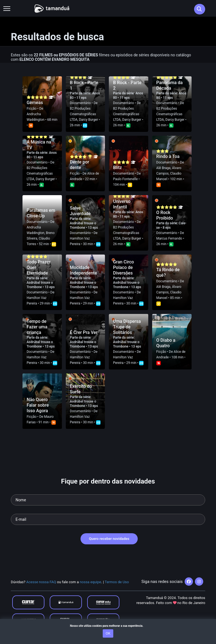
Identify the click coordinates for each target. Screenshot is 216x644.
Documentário (80, 103)
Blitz (117, 168)
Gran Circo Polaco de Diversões (123, 267)
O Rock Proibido (165, 215)
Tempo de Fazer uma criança (37, 327)
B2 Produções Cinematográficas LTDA (83, 114)
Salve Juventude (80, 211)
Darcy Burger (88, 120)
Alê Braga (163, 168)
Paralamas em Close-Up (41, 213)
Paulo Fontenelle (125, 179)
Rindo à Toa (168, 156)
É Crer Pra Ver (84, 332)
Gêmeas (35, 103)
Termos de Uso (117, 582)
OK (108, 633)
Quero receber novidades (109, 539)
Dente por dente (80, 165)
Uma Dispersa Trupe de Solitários (127, 327)
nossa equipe (90, 582)
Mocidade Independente (84, 270)
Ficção (32, 109)
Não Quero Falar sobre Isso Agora (38, 405)
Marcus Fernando (169, 238)
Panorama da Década (169, 85)
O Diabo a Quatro (166, 343)
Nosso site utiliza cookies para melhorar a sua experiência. (108, 626)
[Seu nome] (108, 500)
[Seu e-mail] (108, 519)
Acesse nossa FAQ (41, 582)
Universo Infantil (122, 204)
